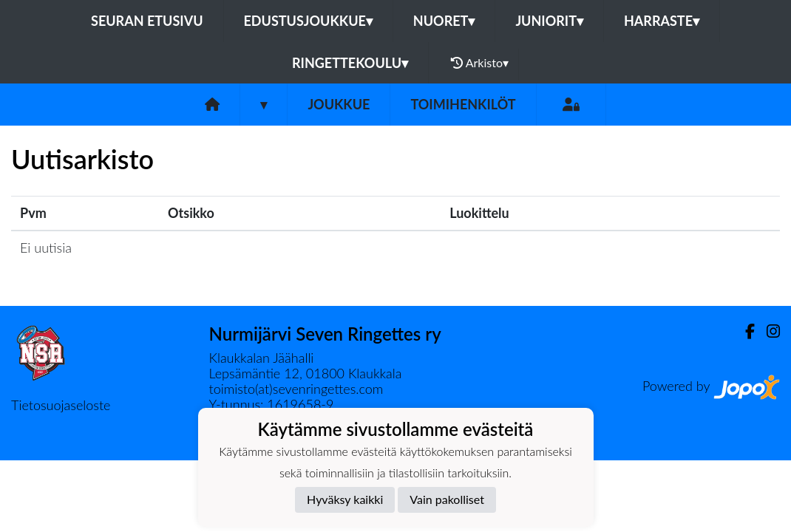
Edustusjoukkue (308, 21)
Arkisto (480, 63)
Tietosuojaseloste (61, 405)
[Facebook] (744, 331)
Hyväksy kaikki (345, 499)
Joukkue (339, 104)
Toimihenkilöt (463, 104)
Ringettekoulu (350, 63)
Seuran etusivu (147, 21)
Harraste (662, 21)
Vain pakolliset (447, 499)
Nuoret (444, 21)
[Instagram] (767, 331)
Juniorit (549, 21)
